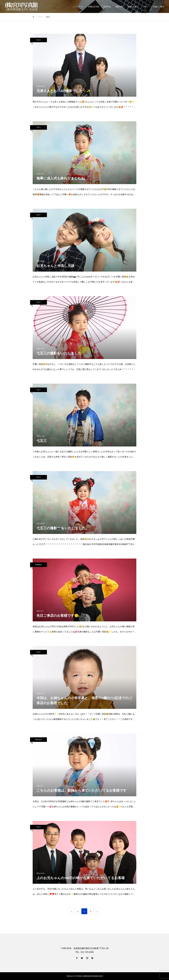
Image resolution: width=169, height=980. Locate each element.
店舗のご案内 (159, 7)
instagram (39, 565)
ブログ (146, 7)
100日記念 (38, 740)
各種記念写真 (94, 7)
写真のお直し (133, 7)
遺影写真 (119, 7)
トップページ (78, 7)
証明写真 (107, 7)
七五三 (38, 40)
